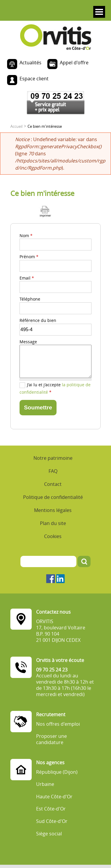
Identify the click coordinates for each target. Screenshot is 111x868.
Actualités (30, 63)
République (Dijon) (57, 772)
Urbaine (45, 784)
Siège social (49, 834)
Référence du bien (38, 320)
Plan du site (53, 523)
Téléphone (30, 299)
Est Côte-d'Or (51, 809)
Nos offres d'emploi (58, 724)
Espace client (34, 79)
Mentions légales (53, 510)
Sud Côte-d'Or (52, 821)
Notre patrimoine (53, 458)
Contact (53, 484)
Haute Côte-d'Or (54, 797)
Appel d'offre (74, 63)
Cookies (53, 536)
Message (28, 342)
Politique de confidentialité (53, 497)
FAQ (53, 471)
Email (27, 278)
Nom (26, 236)
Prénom (29, 257)
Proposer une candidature (52, 739)
